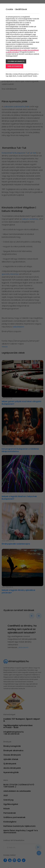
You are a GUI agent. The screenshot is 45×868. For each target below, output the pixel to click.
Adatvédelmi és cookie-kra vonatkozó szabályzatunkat (22, 51)
